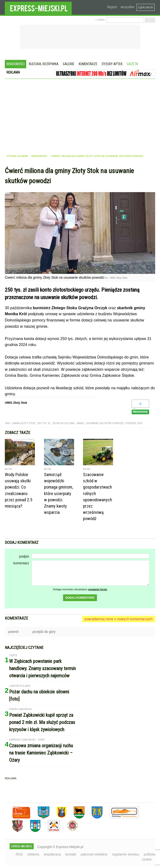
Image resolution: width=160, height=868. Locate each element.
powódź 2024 (134, 423)
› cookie (100, 20)
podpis (24, 556)
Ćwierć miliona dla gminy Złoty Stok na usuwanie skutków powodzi (97, 156)
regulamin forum (98, 589)
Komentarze (88, 64)
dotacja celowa (63, 423)
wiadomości (39, 156)
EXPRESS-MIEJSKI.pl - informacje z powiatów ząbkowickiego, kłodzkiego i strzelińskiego (38, 7)
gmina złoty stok (24, 423)
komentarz (21, 563)
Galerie (69, 64)
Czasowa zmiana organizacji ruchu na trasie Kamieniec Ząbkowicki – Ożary (41, 753)
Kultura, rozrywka (44, 64)
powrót (13, 632)
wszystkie (127, 7)
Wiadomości (16, 64)
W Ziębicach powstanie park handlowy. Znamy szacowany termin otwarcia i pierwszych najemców (42, 668)
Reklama (13, 72)
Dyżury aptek (112, 64)
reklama (33, 854)
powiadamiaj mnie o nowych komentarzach (119, 619)
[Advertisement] (80, 115)
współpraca (52, 854)
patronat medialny (94, 854)
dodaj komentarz (80, 598)
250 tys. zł (44, 423)
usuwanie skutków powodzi (105, 423)
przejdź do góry (44, 632)
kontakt (71, 854)
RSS (19, 854)
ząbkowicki (146, 7)
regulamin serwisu (126, 854)
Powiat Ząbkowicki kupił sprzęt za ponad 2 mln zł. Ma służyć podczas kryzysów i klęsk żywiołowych (42, 722)
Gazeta (132, 64)
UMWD (80, 423)
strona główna (17, 156)
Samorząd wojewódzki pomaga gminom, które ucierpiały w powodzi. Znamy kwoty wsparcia (58, 493)
